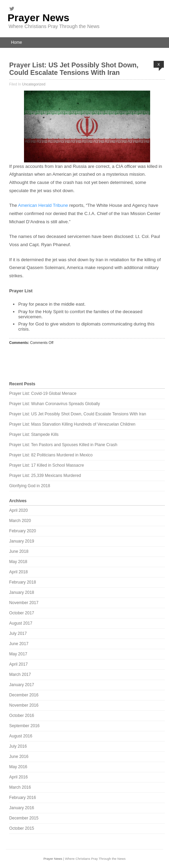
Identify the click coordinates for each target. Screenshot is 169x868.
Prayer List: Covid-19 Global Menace (43, 393)
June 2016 (19, 757)
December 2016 (24, 695)
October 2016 (22, 716)
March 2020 (20, 521)
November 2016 (24, 705)
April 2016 (19, 777)
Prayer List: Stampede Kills (34, 435)
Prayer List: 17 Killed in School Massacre (47, 465)
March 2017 (20, 675)
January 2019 (22, 541)
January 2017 (22, 685)
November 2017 (24, 603)
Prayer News (38, 18)
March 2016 (20, 787)
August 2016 (21, 736)
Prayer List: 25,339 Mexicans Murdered (45, 476)
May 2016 (18, 767)
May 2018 (18, 562)
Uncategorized (34, 84)
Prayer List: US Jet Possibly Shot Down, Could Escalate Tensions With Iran (74, 69)
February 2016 (23, 798)
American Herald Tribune (43, 205)
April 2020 (19, 510)
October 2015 (22, 828)
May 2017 (18, 654)
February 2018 (23, 582)
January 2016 (22, 808)
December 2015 (24, 818)
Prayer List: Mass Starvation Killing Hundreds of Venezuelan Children (72, 424)
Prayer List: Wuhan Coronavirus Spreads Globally (55, 404)
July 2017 (18, 633)
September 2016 (25, 726)
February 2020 (23, 531)
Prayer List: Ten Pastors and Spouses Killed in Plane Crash (63, 445)
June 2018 (19, 551)
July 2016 (18, 746)
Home (16, 42)
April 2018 (19, 572)
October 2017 (22, 613)
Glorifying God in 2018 (30, 486)
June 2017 (19, 644)
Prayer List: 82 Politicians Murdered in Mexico (51, 455)
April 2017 (19, 664)
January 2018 (22, 592)
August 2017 (21, 623)
